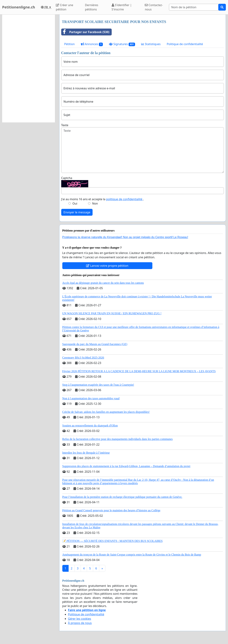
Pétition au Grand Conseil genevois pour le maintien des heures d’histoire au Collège (111, 510)
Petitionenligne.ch (19, 7)
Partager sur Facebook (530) (85, 32)
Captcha (67, 178)
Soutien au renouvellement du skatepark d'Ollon (90, 426)
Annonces (92, 44)
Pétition (70, 44)
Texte (65, 125)
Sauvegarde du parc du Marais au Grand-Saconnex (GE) (95, 344)
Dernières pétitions (92, 7)
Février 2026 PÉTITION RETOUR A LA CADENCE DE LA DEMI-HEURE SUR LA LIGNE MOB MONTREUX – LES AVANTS (139, 371)
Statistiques (151, 44)
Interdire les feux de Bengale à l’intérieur (86, 453)
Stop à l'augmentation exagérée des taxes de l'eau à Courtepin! (98, 385)
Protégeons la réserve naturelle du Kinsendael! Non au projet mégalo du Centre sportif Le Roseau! (125, 237)
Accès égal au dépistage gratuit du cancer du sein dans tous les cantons (103, 283)
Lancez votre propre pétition (107, 266)
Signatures (122, 44)
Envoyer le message (77, 212)
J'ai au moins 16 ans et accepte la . (103, 199)
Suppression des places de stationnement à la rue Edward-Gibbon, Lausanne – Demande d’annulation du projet (126, 466)
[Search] (194, 7)
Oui (75, 203)
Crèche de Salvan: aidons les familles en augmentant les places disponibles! (106, 412)
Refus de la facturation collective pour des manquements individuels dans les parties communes (118, 439)
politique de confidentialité (125, 199)
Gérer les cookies (80, 619)
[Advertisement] (29, 68)
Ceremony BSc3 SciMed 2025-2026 (83, 358)
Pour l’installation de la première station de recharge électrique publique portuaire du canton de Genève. (122, 497)
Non (95, 203)
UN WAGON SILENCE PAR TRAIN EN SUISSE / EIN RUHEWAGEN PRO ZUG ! (112, 313)
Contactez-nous (154, 7)
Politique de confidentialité (185, 44)
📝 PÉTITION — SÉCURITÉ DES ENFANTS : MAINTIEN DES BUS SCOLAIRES (113, 541)
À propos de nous (80, 623)
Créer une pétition (64, 7)
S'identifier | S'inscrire (122, 7)
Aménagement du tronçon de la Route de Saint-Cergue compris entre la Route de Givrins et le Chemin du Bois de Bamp (132, 555)
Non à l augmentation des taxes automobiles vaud (91, 398)
